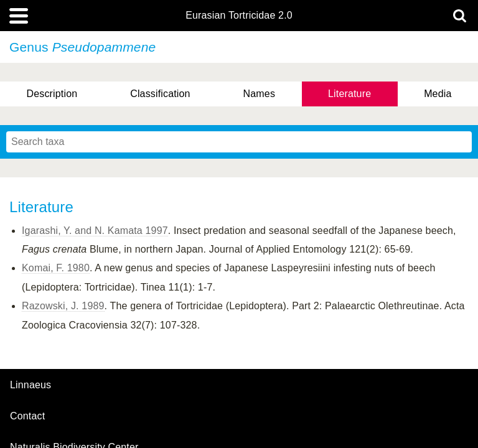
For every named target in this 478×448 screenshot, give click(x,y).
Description (52, 94)
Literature (349, 94)
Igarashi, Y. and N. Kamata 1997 (95, 231)
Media (438, 94)
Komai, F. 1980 (56, 268)
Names (259, 94)
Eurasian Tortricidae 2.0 (239, 16)
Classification (160, 94)
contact (27, 416)
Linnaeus (30, 385)
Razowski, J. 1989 (63, 306)
